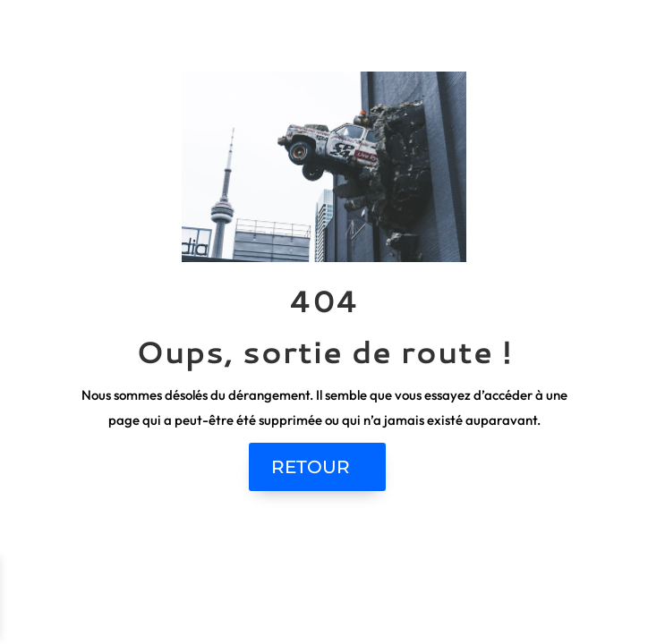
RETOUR (311, 467)
